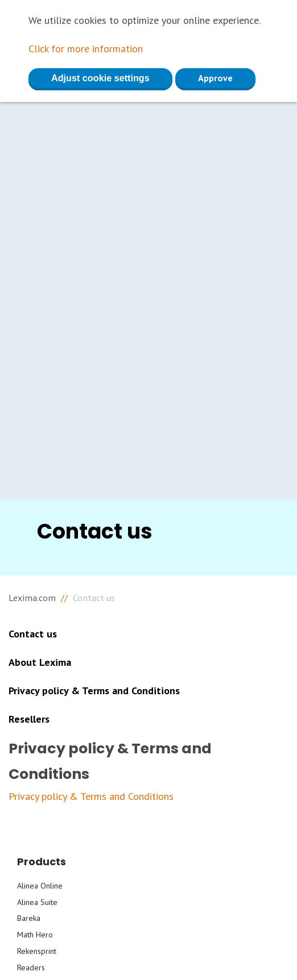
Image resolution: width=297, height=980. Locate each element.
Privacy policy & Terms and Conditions (94, 691)
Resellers (29, 719)
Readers (31, 968)
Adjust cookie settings (100, 78)
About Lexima (40, 662)
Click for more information (86, 49)
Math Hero (35, 935)
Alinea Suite (37, 902)
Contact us (33, 634)
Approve (215, 78)
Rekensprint (37, 951)
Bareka (29, 918)
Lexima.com (32, 598)
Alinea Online (40, 886)
